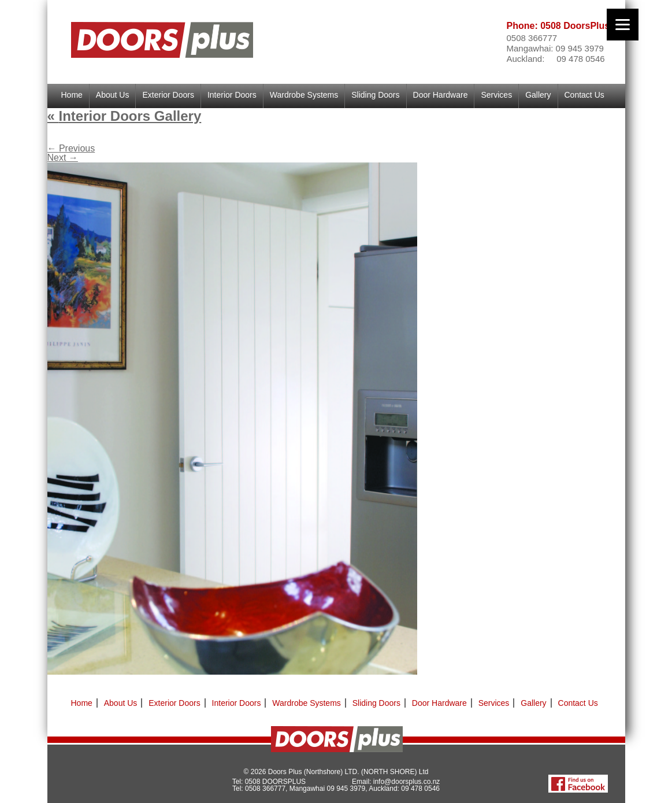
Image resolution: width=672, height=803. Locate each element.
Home (72, 95)
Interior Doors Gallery (125, 116)
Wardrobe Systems (304, 95)
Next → (63, 158)
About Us (113, 95)
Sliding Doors (375, 95)
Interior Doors (232, 95)
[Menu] (623, 25)
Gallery (538, 95)
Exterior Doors (168, 95)
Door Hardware (441, 95)
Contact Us (584, 95)
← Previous (71, 148)
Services (496, 95)
